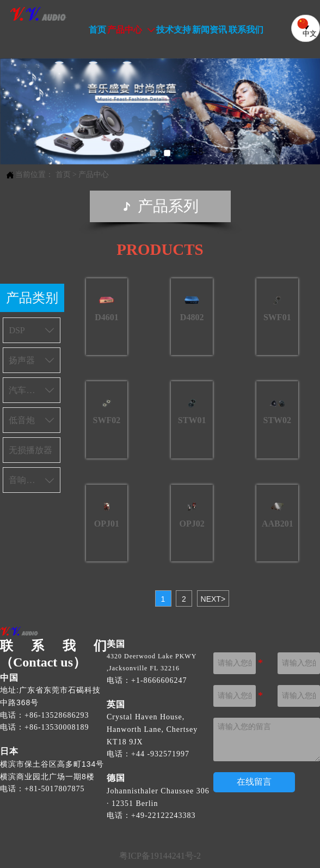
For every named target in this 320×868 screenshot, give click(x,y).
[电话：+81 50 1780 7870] (53, 789)
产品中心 (94, 175)
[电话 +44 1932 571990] (160, 754)
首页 (63, 175)
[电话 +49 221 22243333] (164, 815)
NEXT (213, 599)
